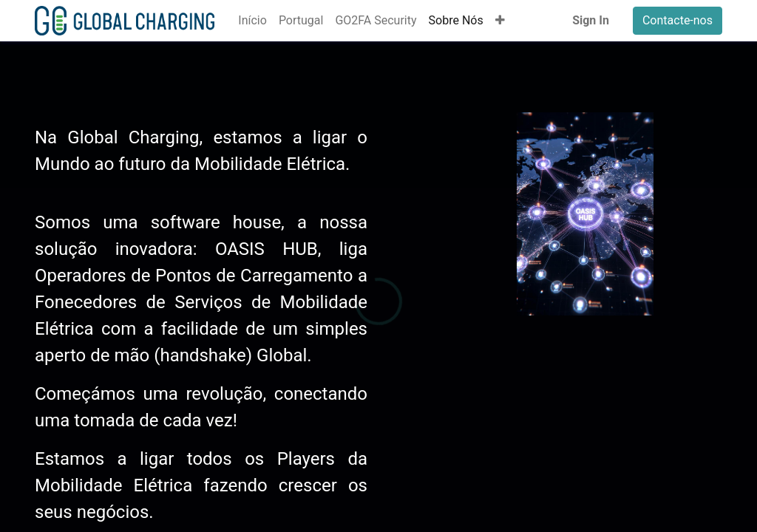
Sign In (591, 20)
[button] (500, 21)
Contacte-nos (678, 20)
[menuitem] (252, 21)
